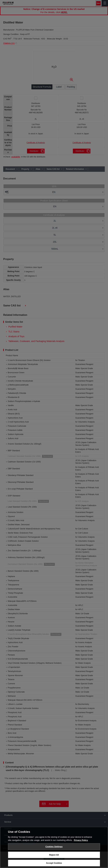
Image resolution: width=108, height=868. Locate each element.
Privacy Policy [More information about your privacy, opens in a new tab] (81, 840)
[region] (54, 847)
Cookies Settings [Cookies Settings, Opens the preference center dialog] (54, 847)
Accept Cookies (54, 863)
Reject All (54, 855)
